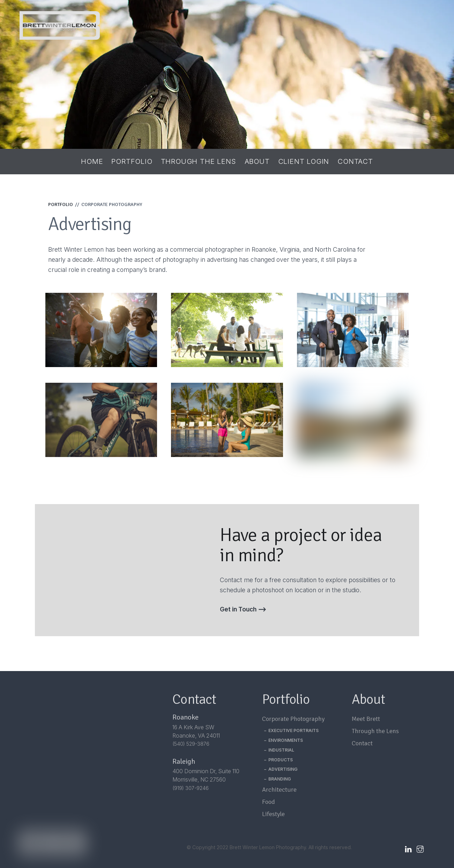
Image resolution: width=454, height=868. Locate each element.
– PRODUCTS (278, 760)
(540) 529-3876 (191, 744)
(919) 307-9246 (191, 788)
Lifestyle (273, 814)
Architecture (279, 790)
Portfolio (132, 161)
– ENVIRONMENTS (284, 740)
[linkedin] (408, 848)
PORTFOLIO (61, 204)
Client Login (304, 161)
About (257, 161)
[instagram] (420, 848)
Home (92, 161)
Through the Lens (199, 161)
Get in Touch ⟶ (243, 609)
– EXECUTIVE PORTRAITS (291, 730)
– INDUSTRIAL (279, 750)
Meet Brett (366, 719)
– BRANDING (278, 779)
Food (269, 802)
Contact (355, 161)
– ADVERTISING (281, 769)
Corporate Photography (293, 719)
